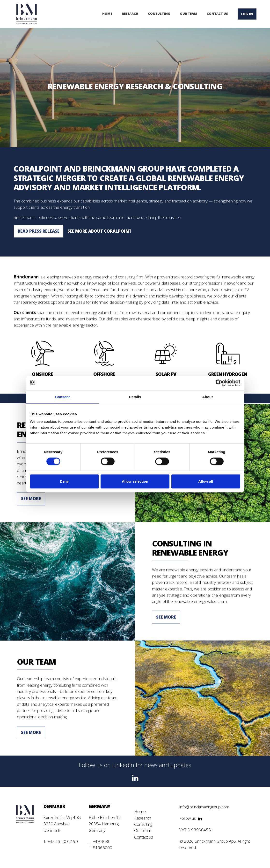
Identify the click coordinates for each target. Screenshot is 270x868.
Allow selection (135, 481)
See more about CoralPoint (99, 231)
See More (31, 501)
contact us (217, 14)
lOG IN (247, 14)
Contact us (144, 837)
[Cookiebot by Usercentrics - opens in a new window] (219, 383)
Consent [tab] (62, 397)
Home (107, 14)
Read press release (39, 231)
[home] (27, 14)
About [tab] (208, 397)
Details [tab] (135, 397)
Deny (64, 481)
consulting (159, 14)
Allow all (206, 481)
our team (188, 14)
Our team (143, 830)
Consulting (143, 824)
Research (130, 14)
